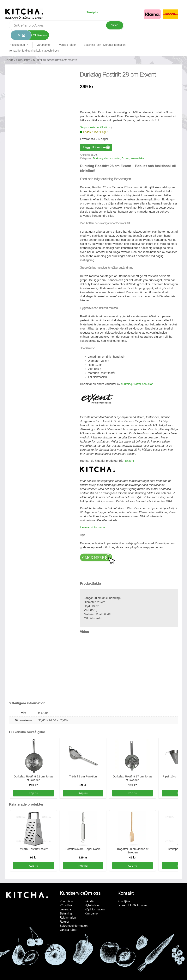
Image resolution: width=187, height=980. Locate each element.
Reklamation (68, 917)
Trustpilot (92, 12)
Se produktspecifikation (95, 127)
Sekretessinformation (74, 926)
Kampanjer (92, 913)
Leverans (66, 909)
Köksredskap (138, 158)
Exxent (125, 158)
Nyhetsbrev (92, 905)
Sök (115, 25)
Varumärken (44, 45)
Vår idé (89, 901)
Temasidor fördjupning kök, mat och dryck (34, 51)
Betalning (66, 913)
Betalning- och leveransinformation (105, 45)
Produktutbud (19, 45)
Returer (65, 922)
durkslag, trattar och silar (137, 384)
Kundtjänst (67, 901)
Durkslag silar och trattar (106, 158)
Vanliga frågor (68, 45)
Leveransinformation (93, 527)
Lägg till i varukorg (96, 147)
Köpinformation (95, 909)
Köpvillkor (66, 905)
